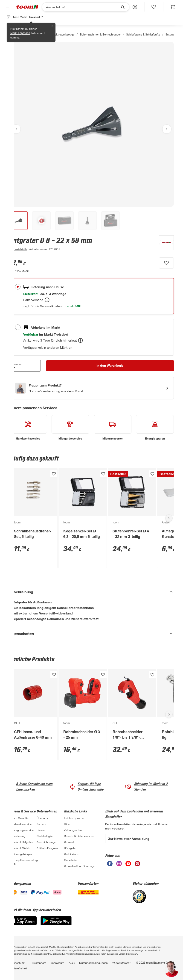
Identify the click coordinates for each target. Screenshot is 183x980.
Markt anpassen (20, 33)
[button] (135, 7)
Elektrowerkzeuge (63, 34)
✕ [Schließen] (52, 26)
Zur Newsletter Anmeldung (129, 839)
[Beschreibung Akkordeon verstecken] (91, 592)
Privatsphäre (38, 963)
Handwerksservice (20, 824)
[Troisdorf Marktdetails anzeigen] (56, 334)
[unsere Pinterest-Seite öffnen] (137, 865)
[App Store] (23, 924)
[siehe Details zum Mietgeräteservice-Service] (70, 428)
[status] (154, 7)
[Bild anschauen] (91, 124)
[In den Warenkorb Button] (110, 366)
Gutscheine (71, 860)
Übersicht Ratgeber (21, 842)
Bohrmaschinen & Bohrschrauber (100, 34)
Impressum (57, 963)
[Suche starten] (122, 7)
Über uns (42, 818)
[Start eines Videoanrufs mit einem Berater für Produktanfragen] (91, 388)
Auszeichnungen (47, 842)
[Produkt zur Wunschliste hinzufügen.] (166, 263)
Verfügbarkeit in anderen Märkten (48, 347)
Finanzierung (17, 836)
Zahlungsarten (73, 830)
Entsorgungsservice (21, 830)
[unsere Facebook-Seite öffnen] (110, 865)
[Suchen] (83, 7)
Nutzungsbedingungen (93, 963)
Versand (69, 842)
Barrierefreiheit (18, 968)
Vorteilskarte (71, 854)
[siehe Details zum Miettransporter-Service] (113, 428)
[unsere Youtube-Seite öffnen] (128, 865)
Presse (41, 830)
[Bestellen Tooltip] (47, 300)
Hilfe (67, 824)
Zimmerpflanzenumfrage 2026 (23, 862)
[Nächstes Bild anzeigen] (167, 129)
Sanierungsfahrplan (21, 854)
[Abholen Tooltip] (80, 340)
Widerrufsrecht (121, 963)
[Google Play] (56, 924)
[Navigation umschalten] (7, 7)
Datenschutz (17, 963)
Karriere (41, 824)
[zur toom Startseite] (27, 7)
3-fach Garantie (19, 818)
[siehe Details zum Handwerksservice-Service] (28, 428)
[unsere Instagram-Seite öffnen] (119, 865)
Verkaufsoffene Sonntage (79, 866)
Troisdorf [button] (36, 17)
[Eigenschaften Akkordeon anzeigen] (91, 634)
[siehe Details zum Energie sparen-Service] (155, 428)
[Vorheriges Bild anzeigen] (16, 129)
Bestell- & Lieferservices (79, 836)
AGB (72, 963)
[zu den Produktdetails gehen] (18, 249)
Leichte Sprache (74, 818)
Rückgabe (70, 848)
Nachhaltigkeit (45, 836)
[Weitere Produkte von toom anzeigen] (164, 244)
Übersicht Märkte (20, 848)
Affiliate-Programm (48, 848)
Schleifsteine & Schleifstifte (143, 34)
